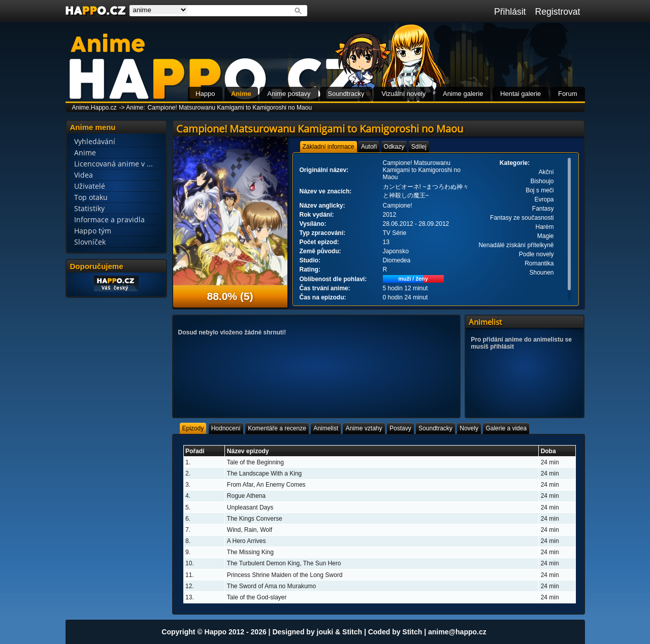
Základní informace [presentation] (329, 147)
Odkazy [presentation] (394, 147)
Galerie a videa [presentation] (506, 428)
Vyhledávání (95, 141)
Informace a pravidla (109, 219)
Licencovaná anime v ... (113, 164)
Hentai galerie (521, 94)
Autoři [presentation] (369, 147)
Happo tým (93, 231)
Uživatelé (90, 186)
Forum (568, 94)
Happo (205, 94)
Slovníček (90, 242)
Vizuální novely (403, 94)
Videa (84, 175)
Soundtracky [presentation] (435, 428)
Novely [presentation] (469, 428)
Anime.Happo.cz (94, 108)
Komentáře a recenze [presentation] (277, 428)
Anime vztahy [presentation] (364, 428)
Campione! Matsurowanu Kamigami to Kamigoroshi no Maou (230, 108)
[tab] (329, 147)
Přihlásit (510, 12)
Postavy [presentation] (400, 428)
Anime (241, 94)
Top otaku (91, 197)
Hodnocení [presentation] (226, 428)
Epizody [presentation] (193, 428)
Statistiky (89, 208)
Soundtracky (346, 94)
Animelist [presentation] (326, 428)
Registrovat (558, 12)
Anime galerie (463, 94)
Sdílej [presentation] (419, 147)
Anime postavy (289, 94)
